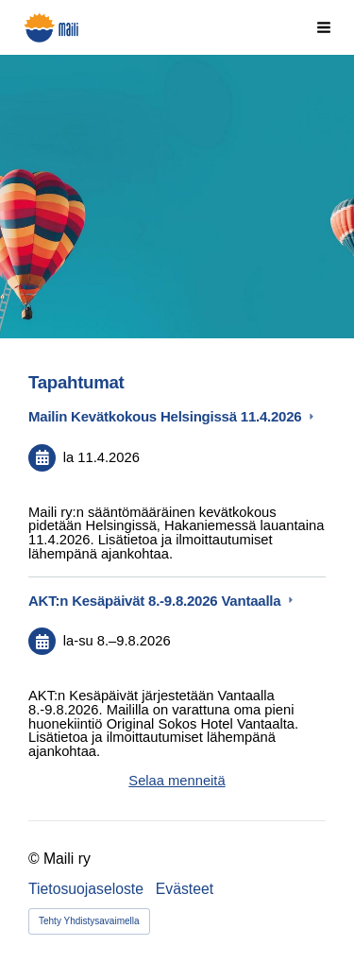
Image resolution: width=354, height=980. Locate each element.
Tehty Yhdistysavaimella (89, 921)
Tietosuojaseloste (86, 889)
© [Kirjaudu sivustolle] (36, 859)
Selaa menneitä (177, 781)
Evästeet (185, 889)
